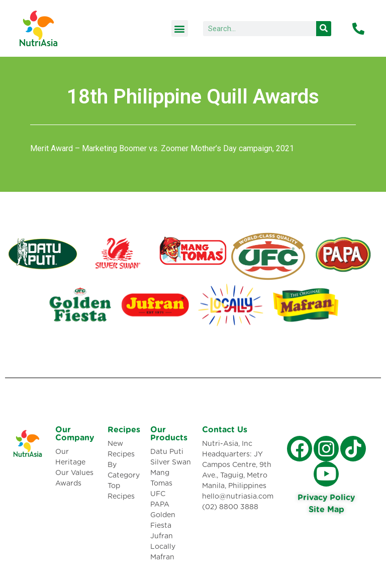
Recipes (124, 430)
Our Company (75, 434)
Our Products (169, 434)
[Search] (324, 29)
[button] (180, 28)
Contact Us (225, 430)
